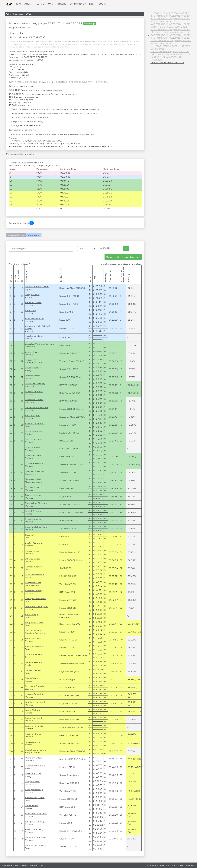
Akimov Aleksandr (35, 423)
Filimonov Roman (34, 575)
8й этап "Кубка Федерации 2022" (170, 35)
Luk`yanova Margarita (37, 607)
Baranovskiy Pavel (35, 798)
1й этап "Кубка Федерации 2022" (170, 13)
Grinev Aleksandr (34, 463)
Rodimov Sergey (34, 734)
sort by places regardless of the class (121, 264)
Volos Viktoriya (33, 638)
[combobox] (41, 249)
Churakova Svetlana (36, 750)
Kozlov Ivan (31, 360)
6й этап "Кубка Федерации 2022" (170, 30)
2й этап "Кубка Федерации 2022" (170, 16)
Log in (102, 4)
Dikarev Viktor (33, 559)
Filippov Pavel (32, 447)
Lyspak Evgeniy (33, 511)
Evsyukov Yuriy (33, 519)
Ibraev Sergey (32, 376)
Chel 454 (30, 535)
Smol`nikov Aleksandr (37, 503)
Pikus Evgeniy (32, 678)
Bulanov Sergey (33, 654)
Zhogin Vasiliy (32, 295)
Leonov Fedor (32, 352)
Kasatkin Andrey (34, 591)
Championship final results (167, 63)
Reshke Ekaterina (34, 646)
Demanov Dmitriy (34, 686)
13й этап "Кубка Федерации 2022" (171, 54)
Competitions (46, 4)
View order (34, 235)
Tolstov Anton (33, 487)
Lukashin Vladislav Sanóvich (40, 344)
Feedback (7, 865)
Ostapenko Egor (34, 662)
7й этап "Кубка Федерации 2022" (170, 32)
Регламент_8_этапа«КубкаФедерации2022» (39, 141)
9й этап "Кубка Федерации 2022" (170, 38)
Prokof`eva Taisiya (35, 829)
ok (126, 248)
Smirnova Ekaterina (36, 837)
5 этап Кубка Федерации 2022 (169, 27)
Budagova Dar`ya (34, 790)
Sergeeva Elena (33, 583)
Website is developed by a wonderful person (171, 865)
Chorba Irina (31, 805)
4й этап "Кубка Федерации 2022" (170, 24)
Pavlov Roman (33, 551)
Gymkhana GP (78, 4)
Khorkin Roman (33, 670)
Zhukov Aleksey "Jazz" (37, 287)
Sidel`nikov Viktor (34, 318)
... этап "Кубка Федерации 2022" (170, 52)
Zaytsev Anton (33, 495)
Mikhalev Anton (33, 758)
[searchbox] (41, 249)
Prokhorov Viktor (34, 400)
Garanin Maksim (34, 630)
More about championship (20, 154)
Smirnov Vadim (33, 303)
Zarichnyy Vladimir (35, 766)
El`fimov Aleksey (34, 392)
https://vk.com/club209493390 (28, 37)
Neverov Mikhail (34, 479)
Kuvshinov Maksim (35, 336)
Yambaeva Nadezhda (36, 813)
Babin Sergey (32, 614)
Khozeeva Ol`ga (33, 774)
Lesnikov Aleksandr (35, 702)
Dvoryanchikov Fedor (36, 527)
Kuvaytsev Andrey (35, 821)
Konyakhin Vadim (34, 622)
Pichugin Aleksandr (35, 599)
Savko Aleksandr (34, 718)
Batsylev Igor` (32, 415)
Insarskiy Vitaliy (33, 431)
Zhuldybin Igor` (33, 368)
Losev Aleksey (33, 710)
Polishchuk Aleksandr (37, 408)
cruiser (105, 248)
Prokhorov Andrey (35, 471)
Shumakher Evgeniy (36, 845)
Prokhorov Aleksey (35, 384)
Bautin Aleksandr (34, 543)
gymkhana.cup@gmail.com (29, 865)
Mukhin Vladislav (34, 439)
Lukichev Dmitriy (34, 726)
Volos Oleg (31, 310)
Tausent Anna (32, 742)
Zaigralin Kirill (32, 782)
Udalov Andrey (33, 455)
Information (24, 4)
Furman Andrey (33, 567)
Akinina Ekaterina (34, 694)
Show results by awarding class (123, 257)
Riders (62, 4)
